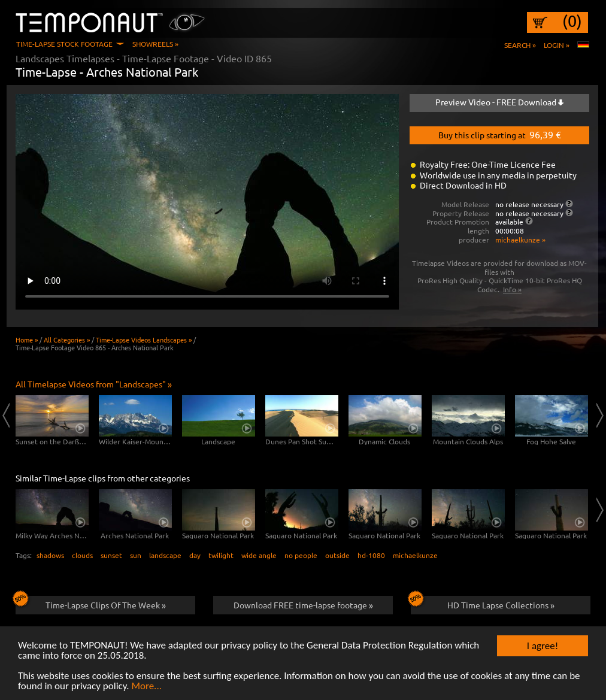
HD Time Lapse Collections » (483, 603)
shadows (50, 555)
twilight (221, 555)
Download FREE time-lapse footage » (303, 605)
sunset (111, 555)
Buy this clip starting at (500, 134)
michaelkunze (415, 555)
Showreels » (155, 44)
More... (146, 687)
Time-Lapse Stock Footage (64, 44)
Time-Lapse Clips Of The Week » (91, 603)
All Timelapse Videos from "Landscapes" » (94, 384)
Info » (512, 289)
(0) (572, 21)
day (195, 555)
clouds (82, 555)
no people (301, 555)
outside (337, 555)
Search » (520, 45)
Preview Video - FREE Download (499, 102)
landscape (165, 555)
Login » (557, 45)
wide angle (259, 555)
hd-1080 (371, 555)
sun (136, 555)
